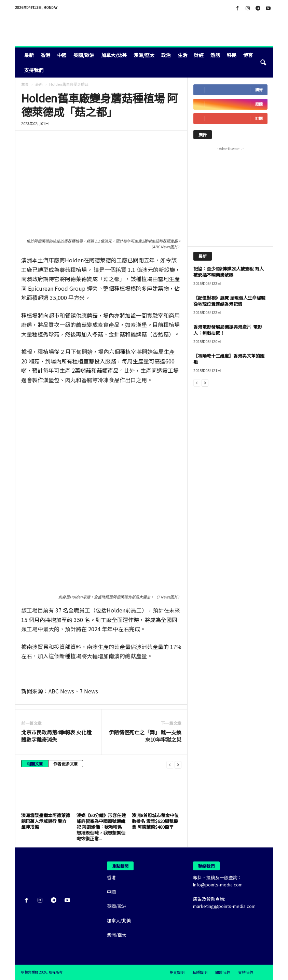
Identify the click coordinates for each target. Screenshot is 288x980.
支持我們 (34, 70)
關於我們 (223, 972)
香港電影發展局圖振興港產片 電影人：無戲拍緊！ (228, 330)
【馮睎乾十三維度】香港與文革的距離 (229, 359)
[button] (263, 63)
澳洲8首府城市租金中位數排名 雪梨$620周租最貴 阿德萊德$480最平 (155, 821)
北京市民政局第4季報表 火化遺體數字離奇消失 (56, 736)
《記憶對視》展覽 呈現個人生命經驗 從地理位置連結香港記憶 (229, 301)
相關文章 (35, 764)
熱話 (215, 55)
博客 (248, 55)
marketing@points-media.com (224, 906)
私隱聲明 (200, 972)
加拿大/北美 (114, 55)
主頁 (25, 84)
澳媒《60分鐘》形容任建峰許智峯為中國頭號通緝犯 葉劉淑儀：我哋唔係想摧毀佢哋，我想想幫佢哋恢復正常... (101, 827)
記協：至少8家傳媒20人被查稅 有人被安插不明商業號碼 (229, 272)
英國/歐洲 (84, 55)
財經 (199, 55)
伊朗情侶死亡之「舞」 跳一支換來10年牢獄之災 (145, 736)
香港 (45, 55)
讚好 (259, 90)
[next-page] (178, 764)
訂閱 (259, 118)
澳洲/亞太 (144, 55)
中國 (62, 55)
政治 (166, 55)
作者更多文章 (66, 764)
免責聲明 (177, 972)
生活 (182, 55)
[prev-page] (170, 764)
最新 (29, 55)
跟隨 (259, 104)
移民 (232, 55)
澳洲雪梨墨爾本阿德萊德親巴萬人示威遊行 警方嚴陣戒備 (46, 821)
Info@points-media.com (218, 885)
